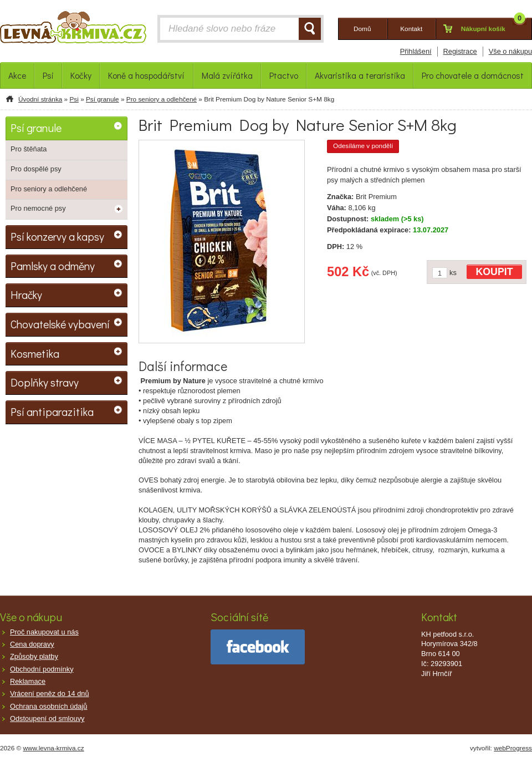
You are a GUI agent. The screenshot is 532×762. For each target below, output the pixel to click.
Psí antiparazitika (52, 412)
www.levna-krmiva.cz (54, 748)
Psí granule (103, 99)
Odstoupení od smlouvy (47, 718)
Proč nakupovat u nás (44, 632)
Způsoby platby (34, 656)
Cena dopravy (32, 644)
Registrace (460, 51)
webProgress (513, 748)
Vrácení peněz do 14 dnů (50, 694)
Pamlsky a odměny (53, 266)
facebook (258, 647)
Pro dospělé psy (36, 169)
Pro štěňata (29, 149)
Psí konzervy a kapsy (57, 236)
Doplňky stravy (45, 382)
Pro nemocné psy (38, 208)
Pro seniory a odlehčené (162, 99)
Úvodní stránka (40, 99)
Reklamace (28, 681)
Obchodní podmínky (42, 669)
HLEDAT (310, 29)
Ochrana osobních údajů (48, 706)
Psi (74, 99)
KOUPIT (495, 272)
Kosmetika (35, 353)
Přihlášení (416, 51)
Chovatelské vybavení (60, 324)
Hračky (26, 294)
